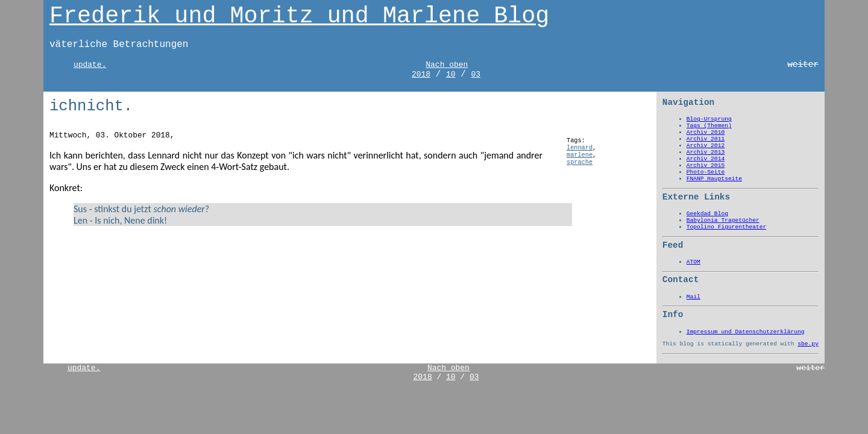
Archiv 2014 (706, 159)
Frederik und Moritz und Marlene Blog (299, 16)
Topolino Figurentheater (726, 227)
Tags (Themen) (709, 126)
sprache (580, 162)
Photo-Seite (706, 172)
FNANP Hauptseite (714, 179)
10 (451, 74)
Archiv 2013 (706, 152)
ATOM (693, 262)
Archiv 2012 (706, 146)
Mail (693, 297)
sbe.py (808, 344)
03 (476, 74)
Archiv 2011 (706, 139)
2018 (421, 74)
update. (90, 65)
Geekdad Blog (707, 214)
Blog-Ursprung (709, 119)
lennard (580, 148)
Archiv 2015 (706, 165)
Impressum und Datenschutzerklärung (746, 332)
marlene (580, 155)
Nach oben (447, 65)
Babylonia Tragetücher (723, 220)
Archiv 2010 (706, 132)
